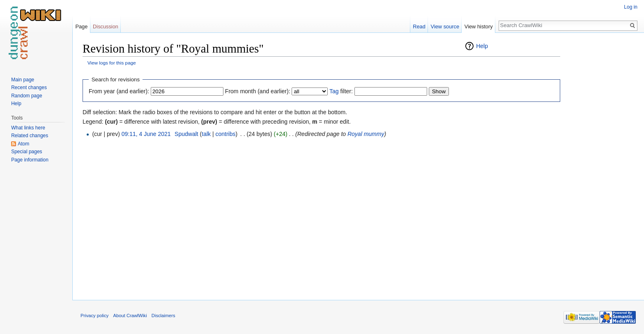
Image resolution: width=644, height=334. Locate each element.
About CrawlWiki (130, 316)
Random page (26, 96)
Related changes (30, 136)
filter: (341, 91)
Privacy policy (94, 316)
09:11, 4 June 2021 (146, 134)
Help (482, 46)
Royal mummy (366, 134)
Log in (631, 7)
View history (479, 26)
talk (206, 134)
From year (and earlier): (119, 91)
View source (445, 26)
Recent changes (29, 88)
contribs (225, 134)
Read (419, 26)
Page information (30, 160)
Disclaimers (163, 316)
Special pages (26, 152)
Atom (23, 144)
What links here (28, 128)
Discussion (106, 26)
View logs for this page (112, 63)
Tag (334, 91)
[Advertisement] (601, 164)
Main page (23, 80)
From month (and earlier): (258, 91)
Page (81, 26)
